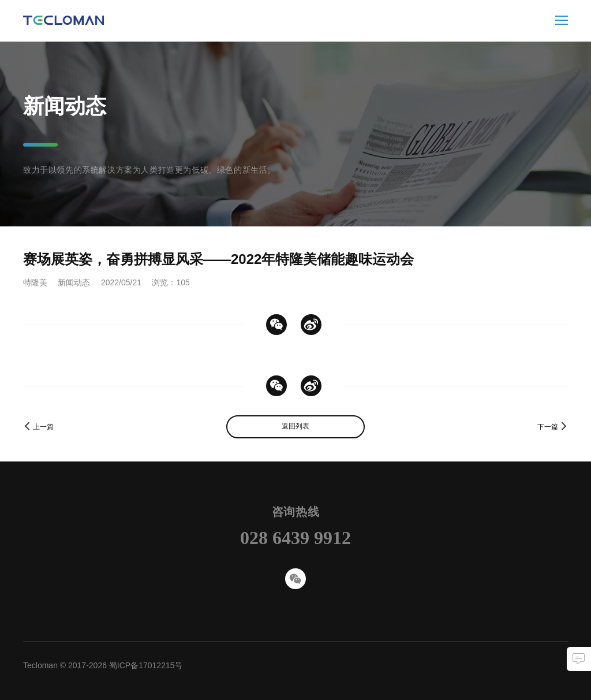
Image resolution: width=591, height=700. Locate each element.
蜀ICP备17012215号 (146, 665)
